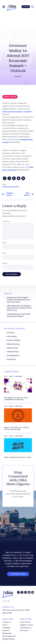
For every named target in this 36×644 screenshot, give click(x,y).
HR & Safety (12, 336)
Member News (13, 352)
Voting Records (26, 628)
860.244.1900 (7, 613)
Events (5, 625)
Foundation (6, 628)
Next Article (27, 194)
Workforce (11, 359)
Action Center (25, 622)
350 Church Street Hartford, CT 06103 (16, 610)
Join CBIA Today (18, 574)
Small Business (13, 355)
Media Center (13, 348)
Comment (6, 221)
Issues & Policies (14, 340)
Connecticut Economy (11, 187)
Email (5, 253)
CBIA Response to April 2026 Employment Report (19, 315)
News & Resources (9, 636)
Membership (7, 633)
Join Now (26, 7)
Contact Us (6, 622)
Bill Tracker (24, 630)
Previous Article (10, 194)
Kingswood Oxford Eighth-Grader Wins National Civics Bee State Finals (19, 300)
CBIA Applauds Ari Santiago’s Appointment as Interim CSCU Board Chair (19, 308)
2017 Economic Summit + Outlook (17, 112)
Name (5, 243)
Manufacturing (13, 344)
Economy (11, 333)
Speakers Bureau (8, 639)
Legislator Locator (27, 625)
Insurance (6, 630)
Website (5, 263)
